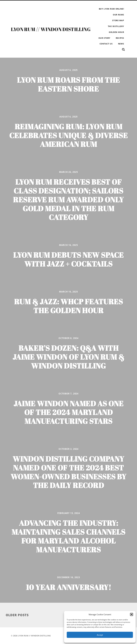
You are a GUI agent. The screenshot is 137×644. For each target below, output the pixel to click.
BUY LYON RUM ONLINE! (111, 9)
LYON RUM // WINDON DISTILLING (51, 29)
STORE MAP (118, 20)
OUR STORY (104, 38)
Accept (100, 635)
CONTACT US (106, 44)
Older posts (17, 615)
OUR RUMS (118, 15)
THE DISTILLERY (116, 26)
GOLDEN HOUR (116, 32)
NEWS (121, 44)
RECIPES (120, 38)
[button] (132, 614)
